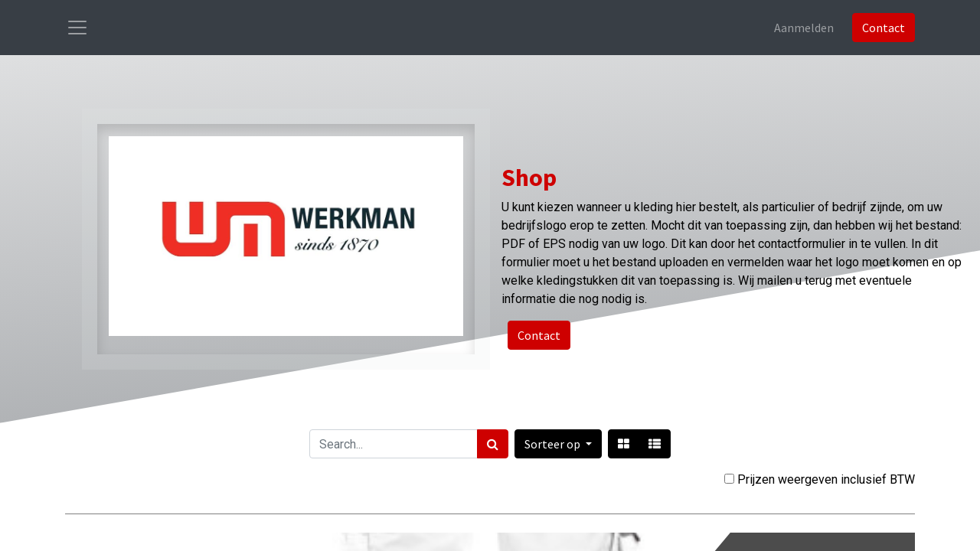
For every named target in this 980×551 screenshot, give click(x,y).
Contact (884, 28)
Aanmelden (804, 28)
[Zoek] (493, 444)
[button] (558, 444)
